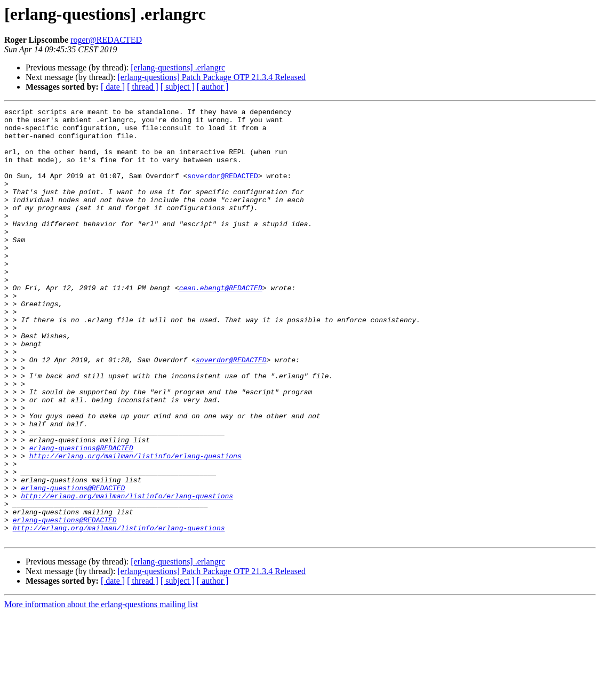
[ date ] (113, 87)
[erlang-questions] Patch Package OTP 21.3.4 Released (211, 77)
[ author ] (213, 87)
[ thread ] (143, 87)
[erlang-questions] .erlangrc (178, 67)
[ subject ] (178, 87)
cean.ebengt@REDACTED (221, 324)
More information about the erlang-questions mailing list (101, 691)
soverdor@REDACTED (223, 190)
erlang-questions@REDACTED (81, 516)
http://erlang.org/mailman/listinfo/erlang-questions (135, 526)
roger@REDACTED (106, 40)
